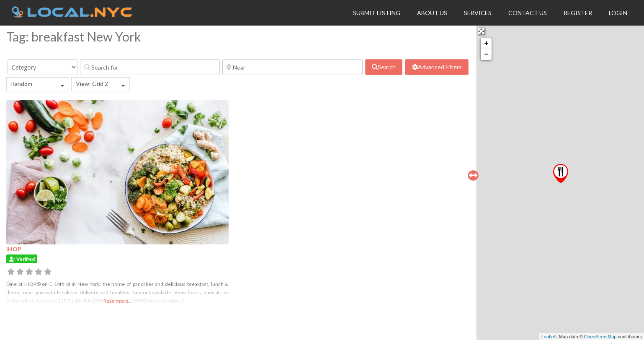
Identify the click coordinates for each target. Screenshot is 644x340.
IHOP (14, 249)
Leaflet (548, 337)
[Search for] (150, 67)
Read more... (118, 301)
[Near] (292, 67)
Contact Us (528, 13)
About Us (432, 13)
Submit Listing (377, 13)
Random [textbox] (22, 84)
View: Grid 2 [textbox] (92, 84)
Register (578, 13)
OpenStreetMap (600, 337)
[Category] (43, 67)
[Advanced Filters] (437, 67)
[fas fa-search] (384, 67)
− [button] (486, 55)
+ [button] (486, 44)
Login (618, 13)
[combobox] (38, 84)
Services (478, 13)
